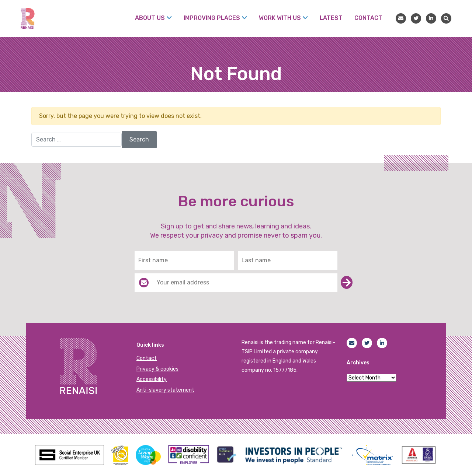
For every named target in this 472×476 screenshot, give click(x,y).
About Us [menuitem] (150, 18)
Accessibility (152, 379)
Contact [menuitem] (368, 18)
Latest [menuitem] (331, 18)
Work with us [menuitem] (280, 18)
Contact (147, 358)
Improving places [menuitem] (212, 18)
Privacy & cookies (157, 369)
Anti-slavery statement (165, 390)
